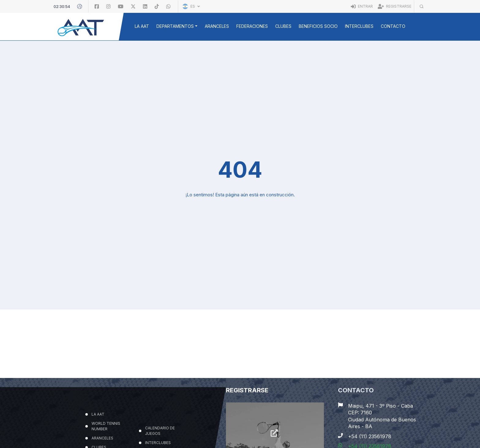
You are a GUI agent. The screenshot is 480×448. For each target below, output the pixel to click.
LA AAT (142, 26)
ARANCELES (217, 26)
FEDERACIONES (252, 26)
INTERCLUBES (359, 26)
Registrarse (395, 6)
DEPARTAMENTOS (175, 26)
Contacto (393, 26)
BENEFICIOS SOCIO (318, 26)
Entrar (362, 6)
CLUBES (283, 26)
